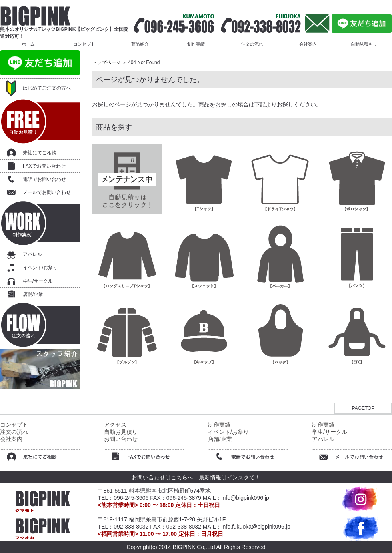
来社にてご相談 (40, 153)
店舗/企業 (33, 294)
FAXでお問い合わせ (44, 166)
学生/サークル (38, 281)
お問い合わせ (121, 439)
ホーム (28, 44)
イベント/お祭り (40, 268)
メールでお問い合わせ (47, 192)
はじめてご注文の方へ (47, 88)
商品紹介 (140, 44)
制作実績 (196, 44)
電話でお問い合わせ (44, 179)
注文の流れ (252, 44)
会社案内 (308, 44)
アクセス (115, 425)
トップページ (106, 62)
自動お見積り (121, 432)
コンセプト (84, 44)
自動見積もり (364, 44)
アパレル (32, 254)
